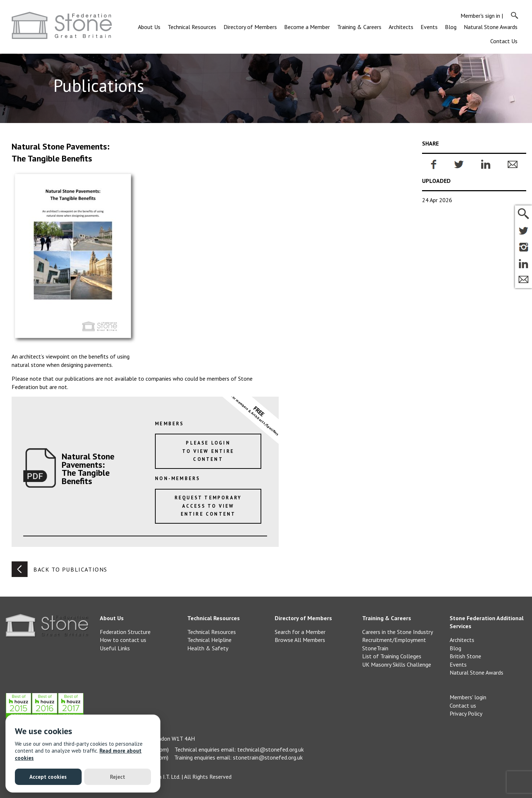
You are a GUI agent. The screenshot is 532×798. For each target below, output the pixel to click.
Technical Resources (192, 27)
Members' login (468, 697)
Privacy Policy (466, 713)
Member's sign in (480, 16)
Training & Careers (359, 27)
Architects (401, 27)
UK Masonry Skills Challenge (397, 664)
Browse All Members (300, 640)
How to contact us (123, 640)
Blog (451, 27)
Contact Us (504, 41)
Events (429, 27)
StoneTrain (375, 648)
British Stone (465, 656)
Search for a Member (300, 632)
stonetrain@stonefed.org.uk (268, 757)
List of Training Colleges (392, 656)
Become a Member (307, 27)
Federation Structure (125, 632)
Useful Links (115, 648)
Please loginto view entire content (208, 451)
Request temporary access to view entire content (208, 506)
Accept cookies (48, 777)
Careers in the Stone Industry (398, 632)
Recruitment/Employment (394, 640)
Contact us (463, 705)
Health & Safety (208, 648)
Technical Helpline (209, 640)
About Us (149, 27)
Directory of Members (250, 27)
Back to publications (60, 569)
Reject (118, 777)
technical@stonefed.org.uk (271, 749)
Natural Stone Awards (491, 27)
